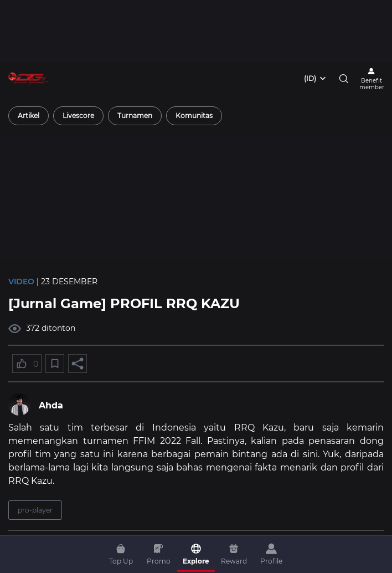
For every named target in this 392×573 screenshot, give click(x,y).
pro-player (35, 510)
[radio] (29, 116)
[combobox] (316, 79)
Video (21, 282)
